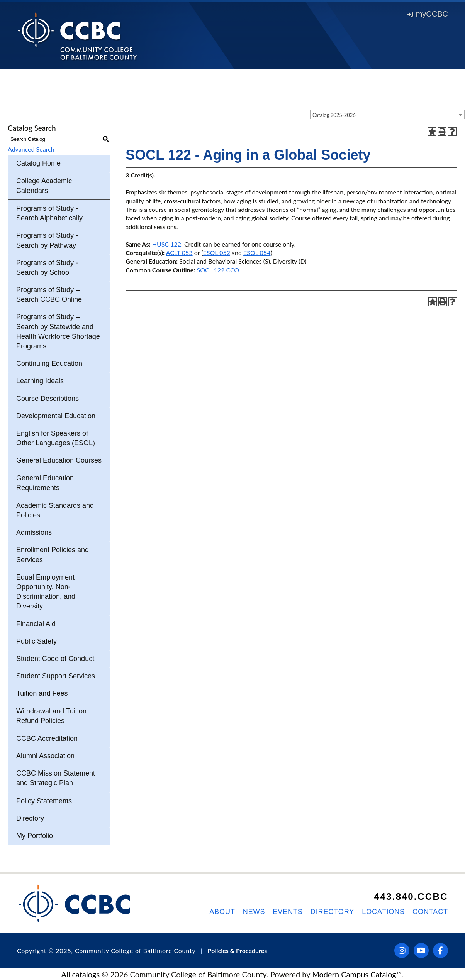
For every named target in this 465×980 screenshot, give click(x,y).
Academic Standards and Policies (55, 510)
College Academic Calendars (44, 186)
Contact (430, 912)
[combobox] (387, 115)
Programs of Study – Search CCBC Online (49, 295)
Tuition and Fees (42, 693)
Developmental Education (56, 416)
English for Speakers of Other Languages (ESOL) (56, 438)
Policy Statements (44, 801)
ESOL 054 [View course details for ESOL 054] (257, 253)
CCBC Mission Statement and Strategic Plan (56, 778)
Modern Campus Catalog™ (357, 974)
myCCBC (427, 14)
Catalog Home (38, 163)
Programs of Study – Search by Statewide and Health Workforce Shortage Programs (58, 331)
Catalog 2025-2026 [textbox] (334, 115)
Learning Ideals (40, 381)
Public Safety (36, 641)
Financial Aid (36, 624)
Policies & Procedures (238, 950)
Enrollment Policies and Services (53, 555)
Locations (383, 912)
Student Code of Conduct (55, 659)
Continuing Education (49, 363)
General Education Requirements (45, 483)
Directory (30, 818)
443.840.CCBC (411, 896)
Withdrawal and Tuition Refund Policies (51, 716)
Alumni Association (45, 756)
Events (288, 912)
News (254, 912)
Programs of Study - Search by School (47, 268)
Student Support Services (56, 676)
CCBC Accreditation (47, 738)
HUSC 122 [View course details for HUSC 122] (167, 244)
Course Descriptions (48, 399)
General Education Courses (59, 460)
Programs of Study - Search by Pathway (47, 240)
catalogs (86, 974)
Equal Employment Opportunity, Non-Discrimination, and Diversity (46, 592)
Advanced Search (31, 149)
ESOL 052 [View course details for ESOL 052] (217, 253)
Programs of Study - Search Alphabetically (49, 213)
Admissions (34, 532)
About (222, 912)
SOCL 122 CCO (218, 270)
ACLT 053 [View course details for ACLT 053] (179, 253)
